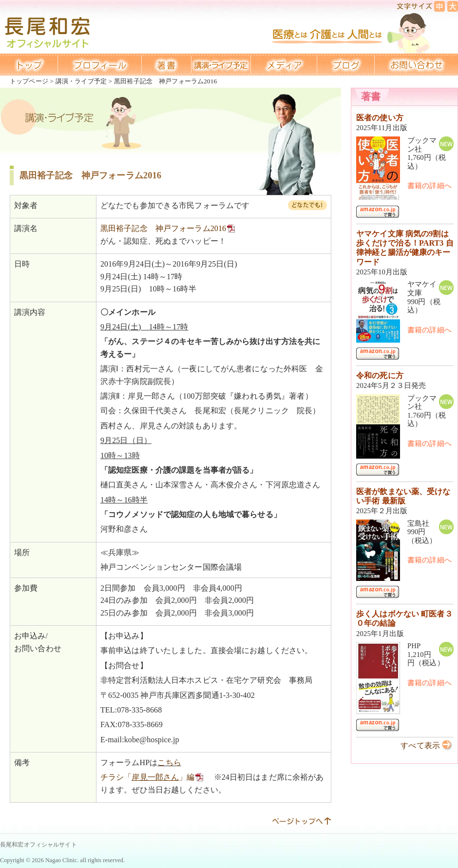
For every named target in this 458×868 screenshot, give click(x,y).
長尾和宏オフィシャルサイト (38, 845)
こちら (169, 762)
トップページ (29, 81)
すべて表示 (420, 745)
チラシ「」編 (148, 777)
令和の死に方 (380, 376)
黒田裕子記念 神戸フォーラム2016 (163, 228)
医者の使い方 (380, 118)
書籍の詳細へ (429, 186)
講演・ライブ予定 (81, 81)
